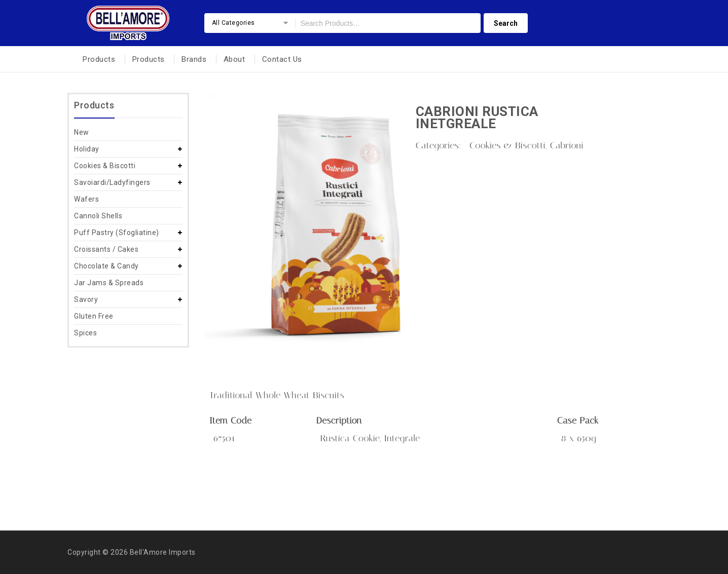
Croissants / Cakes (106, 249)
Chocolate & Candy (106, 266)
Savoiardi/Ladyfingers (112, 182)
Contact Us (282, 59)
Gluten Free (94, 316)
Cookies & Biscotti (105, 166)
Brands (194, 59)
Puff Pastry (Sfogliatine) (117, 233)
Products (99, 59)
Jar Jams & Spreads (109, 283)
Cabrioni (567, 145)
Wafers (86, 199)
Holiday (87, 149)
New (82, 132)
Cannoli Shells (98, 216)
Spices (85, 333)
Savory (86, 299)
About (234, 59)
